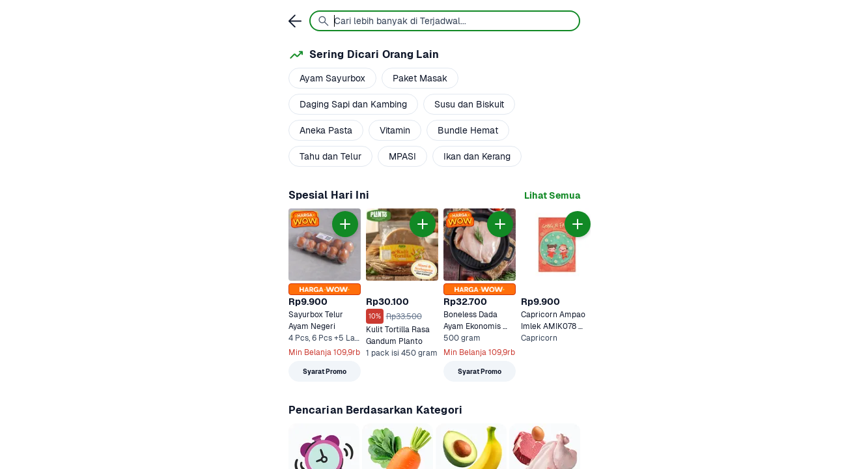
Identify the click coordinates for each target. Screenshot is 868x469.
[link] (552, 196)
